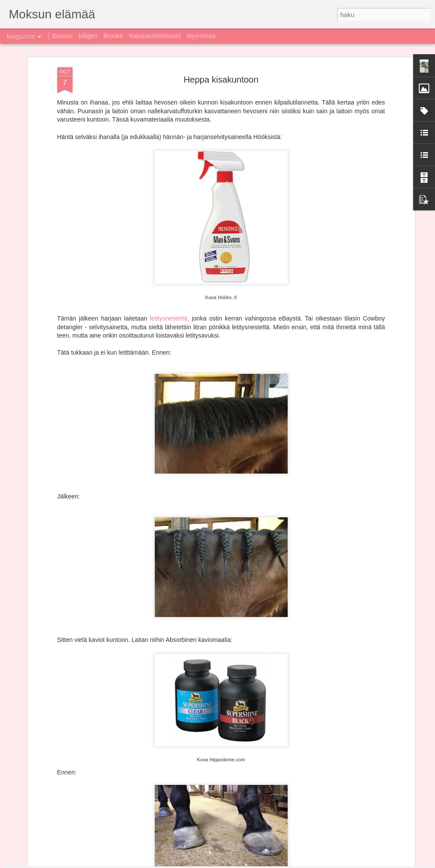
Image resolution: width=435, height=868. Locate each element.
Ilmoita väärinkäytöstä (300, 863)
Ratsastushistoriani (155, 36)
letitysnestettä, (170, 186)
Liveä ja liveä (155, 759)
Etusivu (63, 36)
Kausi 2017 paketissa (168, 660)
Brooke (113, 36)
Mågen (88, 36)
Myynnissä (201, 36)
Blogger (266, 863)
